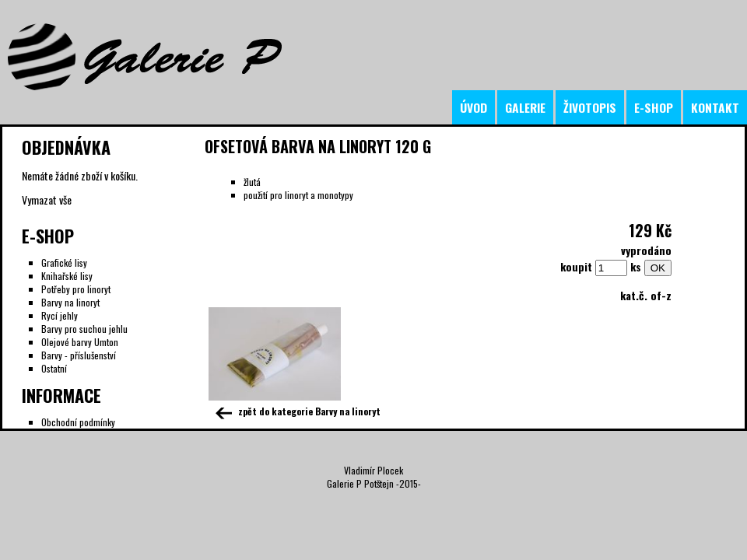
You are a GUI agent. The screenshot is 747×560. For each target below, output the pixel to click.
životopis (590, 107)
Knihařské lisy (67, 276)
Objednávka (66, 147)
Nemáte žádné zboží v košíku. (80, 175)
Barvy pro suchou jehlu (84, 329)
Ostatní (54, 368)
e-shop (654, 107)
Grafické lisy (64, 262)
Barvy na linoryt (70, 302)
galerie (525, 107)
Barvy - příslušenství (79, 355)
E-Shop (48, 236)
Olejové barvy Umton (80, 342)
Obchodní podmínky (78, 422)
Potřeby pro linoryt (76, 289)
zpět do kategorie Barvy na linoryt (296, 411)
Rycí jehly (60, 315)
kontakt (715, 107)
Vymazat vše (47, 199)
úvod (473, 107)
